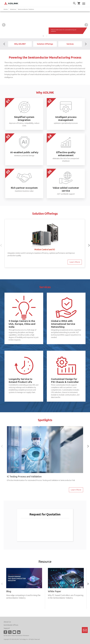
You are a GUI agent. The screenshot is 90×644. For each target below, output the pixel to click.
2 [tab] (47, 36)
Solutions (13, 9)
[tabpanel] (45, 25)
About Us (7, 622)
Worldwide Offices (11, 625)
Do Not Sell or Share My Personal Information (16, 635)
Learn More (75, 262)
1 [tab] (43, 36)
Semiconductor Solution (26, 9)
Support (7, 628)
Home (6, 9)
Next (86, 25)
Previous (4, 25)
